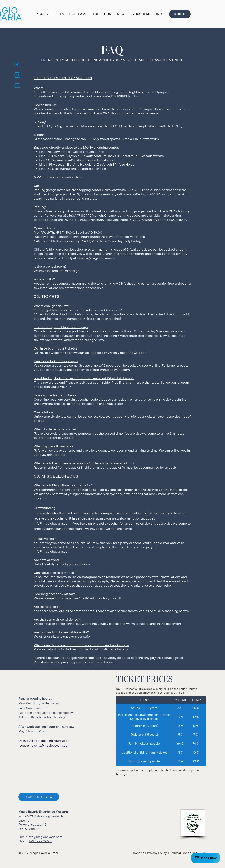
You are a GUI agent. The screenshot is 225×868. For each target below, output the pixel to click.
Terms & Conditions (184, 853)
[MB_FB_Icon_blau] (17, 65)
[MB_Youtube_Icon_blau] (17, 86)
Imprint (138, 853)
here (79, 177)
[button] (46, 14)
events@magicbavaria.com (51, 746)
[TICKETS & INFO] (39, 797)
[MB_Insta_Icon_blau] (17, 75)
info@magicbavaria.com (111, 370)
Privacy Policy (157, 853)
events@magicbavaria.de (96, 258)
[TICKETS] (180, 14)
